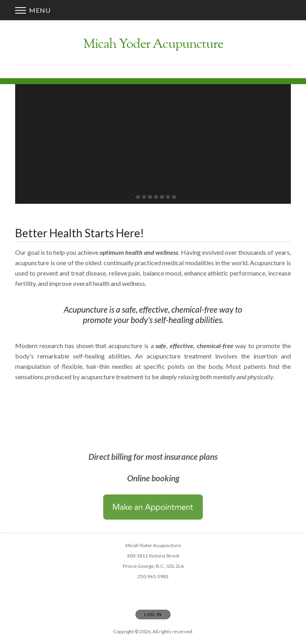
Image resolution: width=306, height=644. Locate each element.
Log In (153, 614)
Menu (33, 10)
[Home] (153, 45)
